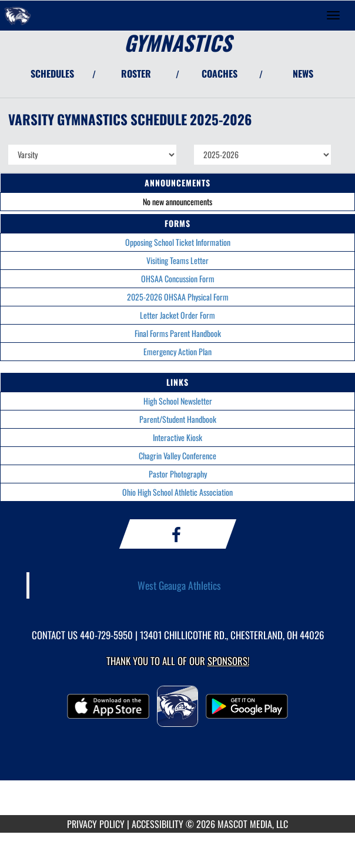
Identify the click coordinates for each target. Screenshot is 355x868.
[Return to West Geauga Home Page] (18, 15)
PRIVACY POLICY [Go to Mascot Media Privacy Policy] (96, 824)
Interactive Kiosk (177, 437)
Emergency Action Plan (177, 351)
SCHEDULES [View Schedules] (52, 74)
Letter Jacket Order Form (177, 315)
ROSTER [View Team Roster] (136, 74)
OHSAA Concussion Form (178, 278)
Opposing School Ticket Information (178, 242)
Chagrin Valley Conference (177, 455)
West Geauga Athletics (179, 585)
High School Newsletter (178, 401)
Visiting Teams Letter (177, 260)
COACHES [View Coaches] (220, 74)
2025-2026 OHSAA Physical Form (178, 297)
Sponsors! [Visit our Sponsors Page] (228, 661)
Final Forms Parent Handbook (178, 333)
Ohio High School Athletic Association (177, 492)
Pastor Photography (178, 474)
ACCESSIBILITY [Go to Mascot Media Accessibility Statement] (158, 824)
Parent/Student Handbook (178, 419)
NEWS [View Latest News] (303, 74)
